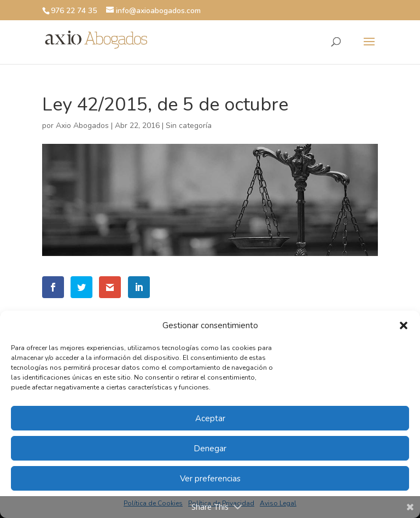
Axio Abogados (82, 126)
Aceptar (210, 418)
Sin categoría (189, 126)
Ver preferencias (210, 479)
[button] (404, 325)
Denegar (210, 449)
